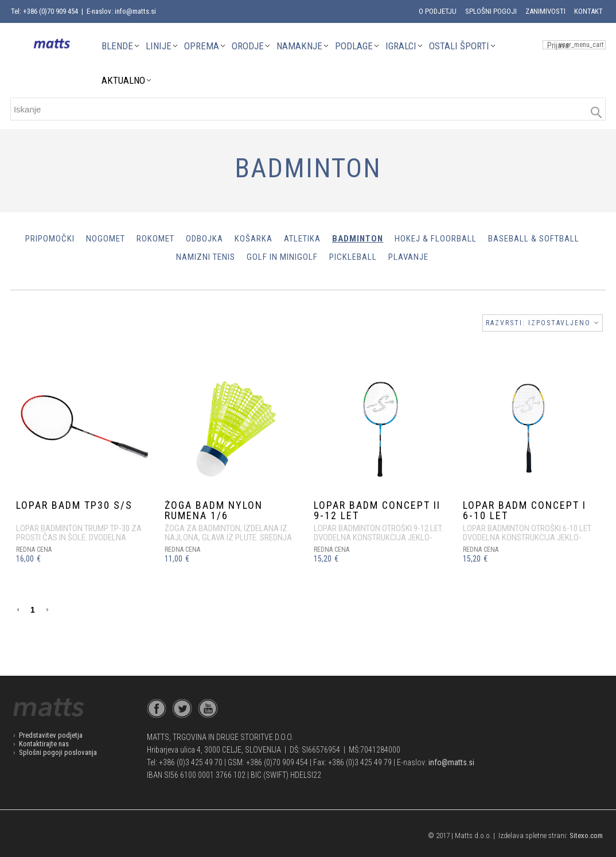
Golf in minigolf (282, 257)
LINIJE (159, 46)
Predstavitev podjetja (51, 735)
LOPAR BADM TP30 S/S (74, 505)
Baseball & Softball (534, 239)
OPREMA (202, 46)
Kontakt (588, 11)
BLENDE (117, 46)
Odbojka (204, 239)
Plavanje (408, 257)
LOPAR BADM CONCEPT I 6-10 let (525, 510)
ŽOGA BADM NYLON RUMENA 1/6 (214, 510)
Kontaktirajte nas (44, 744)
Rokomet (155, 239)
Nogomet (106, 239)
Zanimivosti (545, 11)
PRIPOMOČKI (50, 239)
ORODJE (248, 46)
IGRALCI (401, 46)
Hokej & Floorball (436, 239)
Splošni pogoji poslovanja (58, 752)
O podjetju (438, 11)
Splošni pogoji (491, 11)
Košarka (254, 239)
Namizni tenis (206, 257)
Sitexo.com (586, 835)
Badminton (358, 239)
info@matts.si (451, 762)
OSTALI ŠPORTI (459, 46)
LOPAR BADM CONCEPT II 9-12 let (377, 510)
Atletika (302, 239)
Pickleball (353, 257)
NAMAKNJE (299, 46)
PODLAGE (354, 46)
